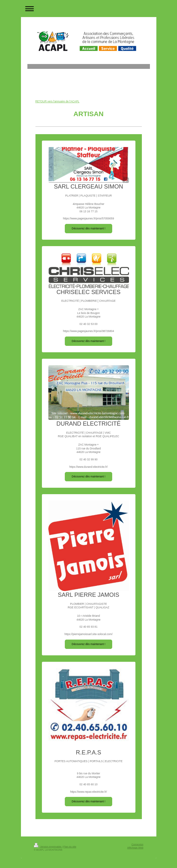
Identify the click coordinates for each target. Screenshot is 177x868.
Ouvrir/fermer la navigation (89, 9)
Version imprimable (48, 847)
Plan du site (70, 847)
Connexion (138, 844)
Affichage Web (135, 848)
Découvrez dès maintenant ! (88, 228)
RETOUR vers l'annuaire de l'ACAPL (58, 101)
